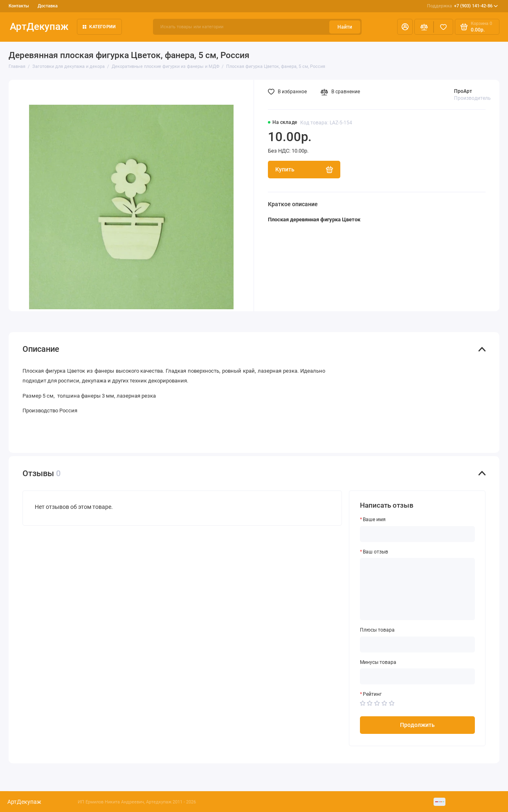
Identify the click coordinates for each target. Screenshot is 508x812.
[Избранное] (443, 27)
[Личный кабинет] (405, 27)
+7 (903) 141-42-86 (463, 6)
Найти (345, 27)
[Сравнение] (424, 27)
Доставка (48, 6)
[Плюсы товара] (417, 644)
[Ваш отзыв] (417, 589)
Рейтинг (372, 694)
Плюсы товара (377, 630)
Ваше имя (374, 520)
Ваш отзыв (375, 552)
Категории (99, 27)
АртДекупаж (39, 27)
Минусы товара (378, 662)
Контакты (19, 6)
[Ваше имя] (417, 534)
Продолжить (417, 725)
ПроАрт (463, 91)
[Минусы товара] (417, 676)
